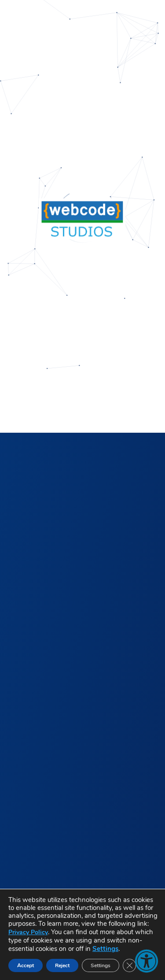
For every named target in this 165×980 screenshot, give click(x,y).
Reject (62, 965)
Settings (105, 949)
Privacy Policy (28, 932)
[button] (147, 961)
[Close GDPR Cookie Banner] (129, 965)
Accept (26, 965)
